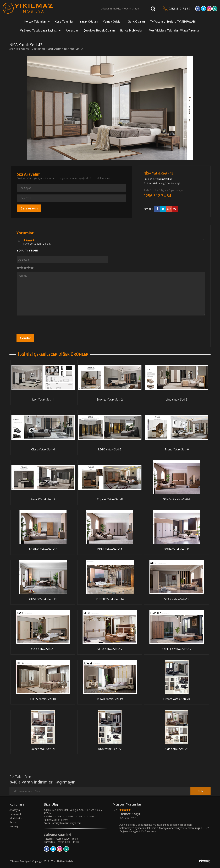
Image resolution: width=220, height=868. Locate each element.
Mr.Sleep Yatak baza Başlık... (38, 30)
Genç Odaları (136, 22)
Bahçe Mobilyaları (132, 30)
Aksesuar (72, 30)
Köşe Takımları (65, 22)
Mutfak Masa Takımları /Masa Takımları (175, 30)
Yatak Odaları (89, 22)
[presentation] (43, 325)
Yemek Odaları (113, 22)
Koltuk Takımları (35, 22)
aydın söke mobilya (19, 49)
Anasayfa (15, 810)
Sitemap (14, 826)
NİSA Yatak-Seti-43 (73, 49)
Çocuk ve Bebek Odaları (99, 30)
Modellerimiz (38, 49)
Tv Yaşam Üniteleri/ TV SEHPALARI (173, 22)
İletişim (13, 822)
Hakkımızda (16, 814)
